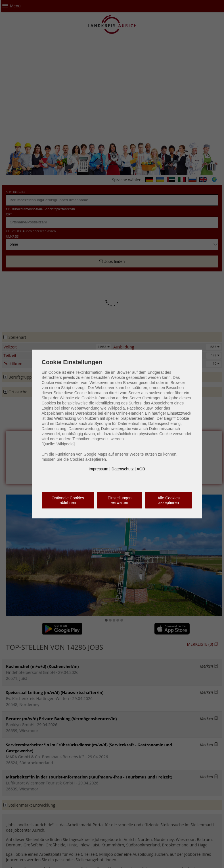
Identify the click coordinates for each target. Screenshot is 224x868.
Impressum (98, 469)
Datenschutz (123, 469)
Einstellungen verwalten (120, 500)
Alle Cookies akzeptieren (169, 500)
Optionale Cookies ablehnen (68, 500)
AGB (141, 469)
